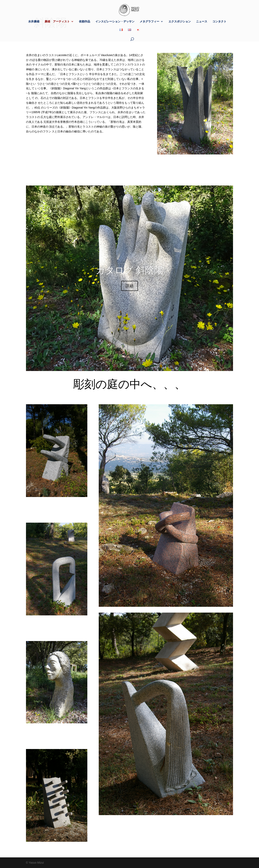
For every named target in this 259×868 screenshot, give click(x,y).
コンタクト (219, 22)
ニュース (202, 22)
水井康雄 (34, 22)
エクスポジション (180, 22)
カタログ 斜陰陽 (130, 270)
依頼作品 (85, 22)
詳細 (129, 286)
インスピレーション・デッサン (115, 22)
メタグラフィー (149, 22)
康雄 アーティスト (57, 22)
